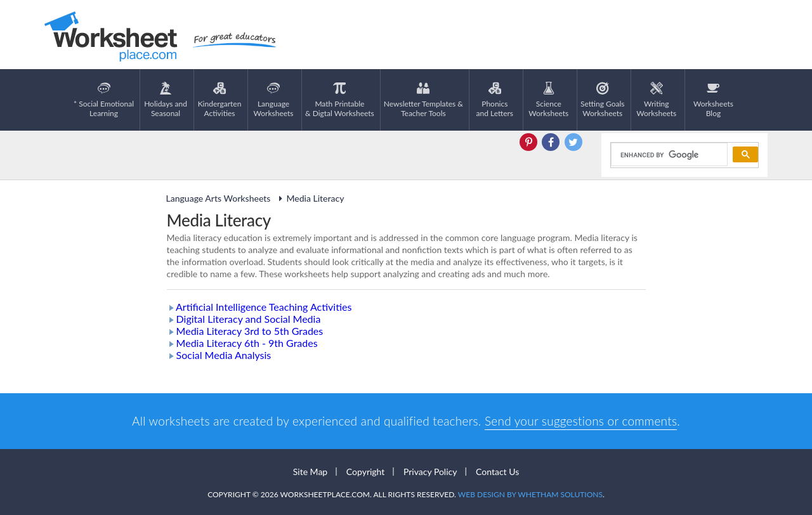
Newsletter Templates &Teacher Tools (423, 100)
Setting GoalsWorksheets (602, 100)
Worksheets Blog (713, 100)
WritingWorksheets (656, 100)
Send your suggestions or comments (581, 421)
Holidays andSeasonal (166, 100)
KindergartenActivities (220, 100)
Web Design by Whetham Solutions (530, 494)
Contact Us (497, 472)
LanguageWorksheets (274, 100)
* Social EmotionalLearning (104, 100)
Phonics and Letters (495, 100)
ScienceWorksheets (548, 100)
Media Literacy (309, 198)
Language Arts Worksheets (219, 198)
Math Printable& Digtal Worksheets (340, 100)
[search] (668, 155)
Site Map (310, 472)
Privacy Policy (430, 472)
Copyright (366, 472)
